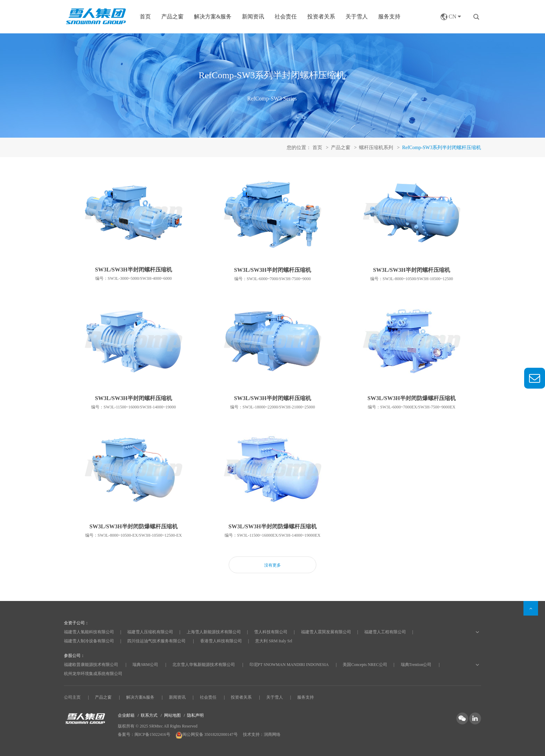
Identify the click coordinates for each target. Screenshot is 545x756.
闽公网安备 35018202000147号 (207, 734)
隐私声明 (195, 715)
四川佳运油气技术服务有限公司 (156, 641)
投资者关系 (321, 17)
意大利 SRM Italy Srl (274, 641)
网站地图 (172, 715)
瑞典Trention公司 (416, 665)
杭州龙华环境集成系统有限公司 (93, 674)
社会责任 (286, 17)
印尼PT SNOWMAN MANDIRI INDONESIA (289, 665)
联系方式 (149, 715)
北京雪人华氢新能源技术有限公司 (204, 665)
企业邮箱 (126, 715)
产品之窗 (103, 697)
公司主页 (72, 697)
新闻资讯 (253, 17)
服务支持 (389, 17)
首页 (145, 17)
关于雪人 (357, 17)
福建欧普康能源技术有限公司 (91, 665)
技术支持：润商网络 (262, 734)
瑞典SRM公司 (145, 665)
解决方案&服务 (140, 697)
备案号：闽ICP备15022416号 (144, 734)
